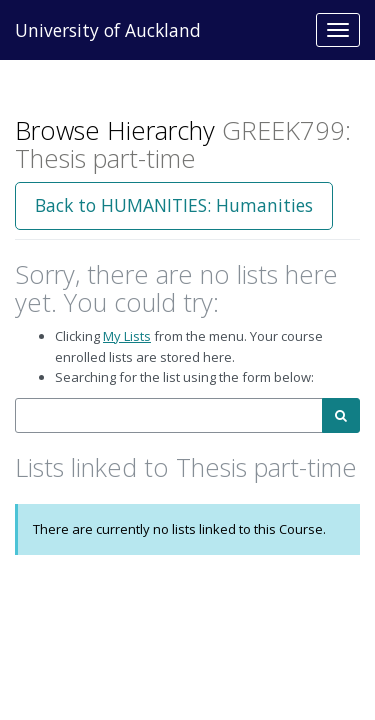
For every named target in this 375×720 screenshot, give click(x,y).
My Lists (127, 336)
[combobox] (169, 415)
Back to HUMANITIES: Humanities (174, 205)
